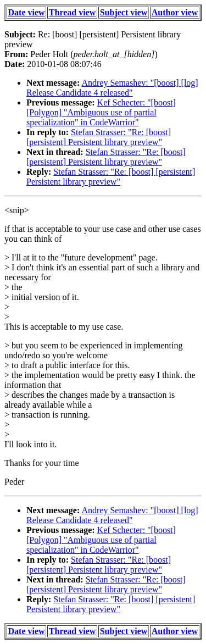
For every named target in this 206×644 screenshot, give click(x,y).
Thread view (72, 12)
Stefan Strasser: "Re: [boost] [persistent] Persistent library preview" (99, 137)
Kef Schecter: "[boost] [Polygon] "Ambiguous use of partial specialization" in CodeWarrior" (101, 112)
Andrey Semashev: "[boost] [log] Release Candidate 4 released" (112, 88)
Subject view (124, 12)
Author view (175, 12)
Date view (27, 12)
